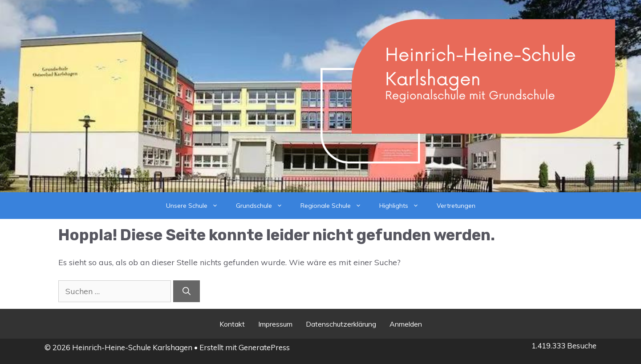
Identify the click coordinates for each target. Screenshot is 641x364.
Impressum (275, 324)
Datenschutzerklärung (341, 324)
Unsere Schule (197, 206)
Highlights (404, 206)
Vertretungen (456, 206)
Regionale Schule (335, 206)
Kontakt (232, 324)
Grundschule (264, 206)
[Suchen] (187, 291)
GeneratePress (264, 347)
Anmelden (406, 324)
